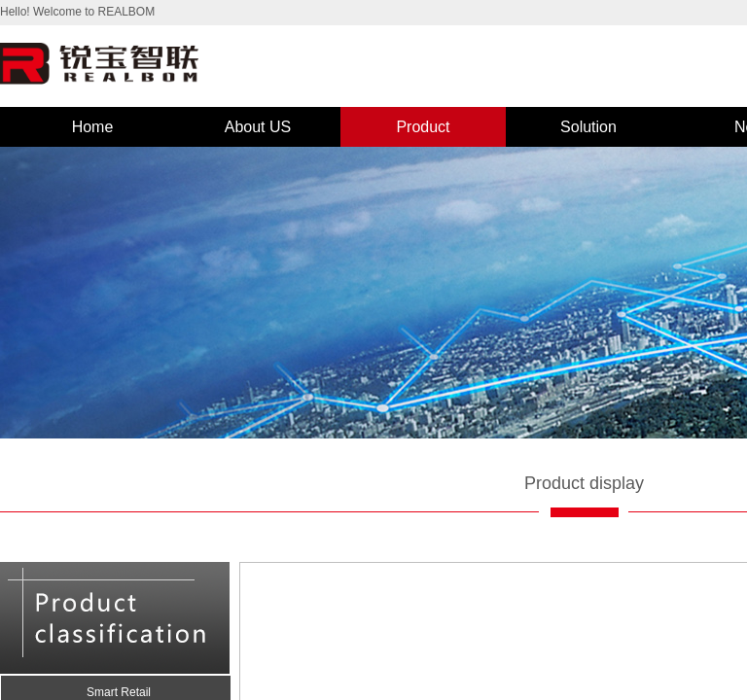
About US (258, 127)
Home (93, 127)
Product (423, 127)
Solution (588, 127)
